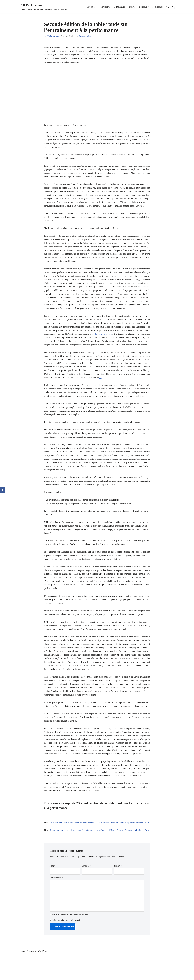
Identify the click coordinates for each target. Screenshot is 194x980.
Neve (23, 977)
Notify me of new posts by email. (66, 946)
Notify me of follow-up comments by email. (71, 941)
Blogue (132, 7)
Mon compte (158, 7)
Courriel (86, 891)
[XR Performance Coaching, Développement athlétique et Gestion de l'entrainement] (44, 7)
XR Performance (53, 36)
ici (115, 388)
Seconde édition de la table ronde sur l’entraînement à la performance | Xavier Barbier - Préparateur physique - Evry (100, 856)
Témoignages (120, 7)
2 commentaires (85, 36)
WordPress (42, 977)
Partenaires (105, 7)
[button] (96, 7)
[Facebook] (3, 490)
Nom (52, 891)
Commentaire (56, 903)
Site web (118, 891)
